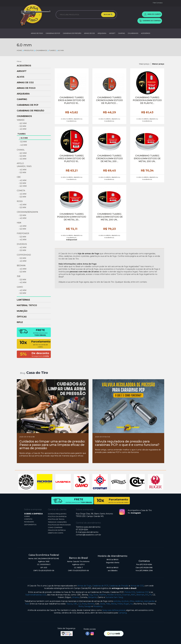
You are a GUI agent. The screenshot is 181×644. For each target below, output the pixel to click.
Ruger (126, 604)
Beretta (91, 604)
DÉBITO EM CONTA (56, 533)
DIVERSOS (22, 244)
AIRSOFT (112, 33)
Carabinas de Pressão (119, 586)
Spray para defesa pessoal (114, 610)
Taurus (69, 604)
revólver (125, 601)
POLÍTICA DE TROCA (56, 519)
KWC (133, 595)
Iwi (131, 604)
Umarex (75, 597)
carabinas (139, 601)
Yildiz (108, 604)
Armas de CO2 (137, 586)
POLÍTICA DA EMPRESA (57, 516)
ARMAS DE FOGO (37, 33)
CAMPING (122, 33)
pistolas (117, 601)
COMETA (21, 191)
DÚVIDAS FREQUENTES (57, 514)
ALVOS (21, 77)
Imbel (120, 604)
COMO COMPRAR (55, 527)
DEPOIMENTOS (30, 525)
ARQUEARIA (102, 33)
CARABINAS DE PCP (53, 33)
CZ (80, 604)
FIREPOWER (23, 233)
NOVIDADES (29, 522)
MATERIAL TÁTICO (27, 305)
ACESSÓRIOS (146, 33)
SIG (147, 595)
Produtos (28, 50)
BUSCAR (108, 15)
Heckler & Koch (114, 595)
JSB (19, 276)
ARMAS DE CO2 (89, 33)
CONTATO (28, 519)
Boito (81, 606)
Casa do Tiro (37, 373)
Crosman (126, 595)
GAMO (20, 287)
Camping (123, 613)
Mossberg (98, 606)
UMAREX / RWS (24, 166)
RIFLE (20, 322)
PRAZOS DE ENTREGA (57, 530)
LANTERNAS (23, 300)
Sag (91, 595)
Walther (103, 595)
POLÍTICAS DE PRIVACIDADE (59, 525)
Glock (102, 604)
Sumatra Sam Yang (114, 597)
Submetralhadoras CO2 (36, 595)
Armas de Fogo (84, 586)
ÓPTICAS (22, 317)
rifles (132, 601)
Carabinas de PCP (100, 586)
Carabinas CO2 (142, 592)
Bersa (114, 604)
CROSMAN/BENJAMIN (27, 212)
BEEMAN (21, 266)
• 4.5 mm (23, 129)
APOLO (20, 163)
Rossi (96, 595)
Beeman (140, 595)
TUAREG (52, 50)
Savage (88, 606)
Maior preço (144, 64)
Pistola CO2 (130, 592)
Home (19, 50)
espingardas (149, 601)
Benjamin (93, 597)
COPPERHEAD (24, 255)
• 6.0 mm (23, 123)
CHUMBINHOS (133, 33)
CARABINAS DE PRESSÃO (72, 33)
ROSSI (20, 201)
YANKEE (21, 120)
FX (150, 595)
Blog (23, 373)
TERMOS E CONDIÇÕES (57, 522)
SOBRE (27, 516)
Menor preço (158, 64)
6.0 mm (60, 50)
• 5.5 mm (22, 126)
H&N (19, 223)
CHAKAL (21, 150)
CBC (19, 177)
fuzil (27, 604)
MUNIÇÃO (22, 311)
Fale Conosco (158, 3)
